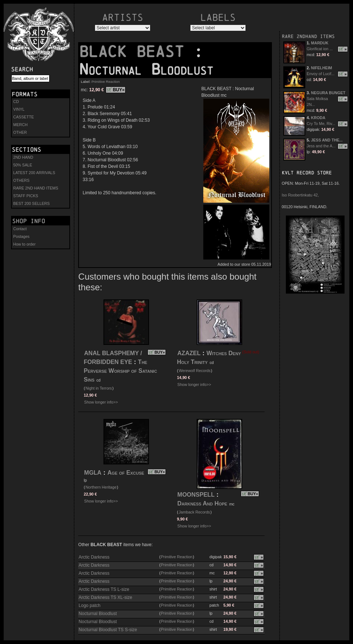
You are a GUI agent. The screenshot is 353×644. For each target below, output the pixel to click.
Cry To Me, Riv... (321, 124)
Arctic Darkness (94, 557)
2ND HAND (23, 157)
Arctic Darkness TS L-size (104, 589)
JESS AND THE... (327, 140)
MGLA (93, 473)
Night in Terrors (99, 388)
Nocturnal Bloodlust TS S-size (108, 630)
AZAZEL (189, 353)
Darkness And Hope (202, 503)
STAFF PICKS (26, 196)
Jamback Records (194, 512)
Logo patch (89, 606)
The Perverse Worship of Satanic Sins (120, 371)
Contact (20, 229)
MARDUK (320, 43)
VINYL (19, 109)
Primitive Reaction (105, 82)
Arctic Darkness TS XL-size (105, 597)
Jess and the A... (321, 146)
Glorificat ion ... (320, 49)
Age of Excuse (126, 473)
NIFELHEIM (322, 68)
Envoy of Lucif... (321, 74)
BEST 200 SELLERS (31, 203)
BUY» (119, 90)
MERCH (20, 125)
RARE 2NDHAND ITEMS (308, 36)
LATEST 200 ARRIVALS (34, 173)
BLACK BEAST (136, 52)
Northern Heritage (101, 487)
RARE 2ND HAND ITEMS (36, 188)
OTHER (20, 132)
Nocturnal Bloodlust (98, 614)
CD (16, 102)
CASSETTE (23, 117)
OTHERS (21, 180)
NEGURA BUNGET (328, 93)
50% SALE (23, 165)
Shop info (29, 221)
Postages (21, 236)
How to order (24, 244)
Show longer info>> (101, 402)
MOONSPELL (196, 495)
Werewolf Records (195, 371)
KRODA (318, 118)
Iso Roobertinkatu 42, (300, 195)
